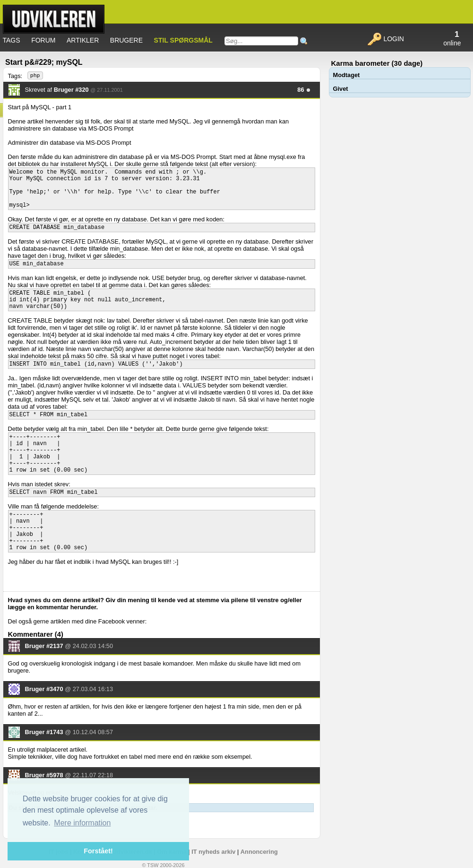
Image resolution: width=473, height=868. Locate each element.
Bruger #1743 (44, 732)
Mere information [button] (82, 823)
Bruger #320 (71, 90)
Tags (12, 40)
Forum (43, 40)
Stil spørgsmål (183, 40)
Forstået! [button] (98, 851)
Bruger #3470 (44, 689)
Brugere (126, 40)
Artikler (83, 40)
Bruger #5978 (44, 775)
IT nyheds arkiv (213, 852)
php (35, 75)
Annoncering (259, 852)
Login (385, 39)
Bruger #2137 (44, 646)
